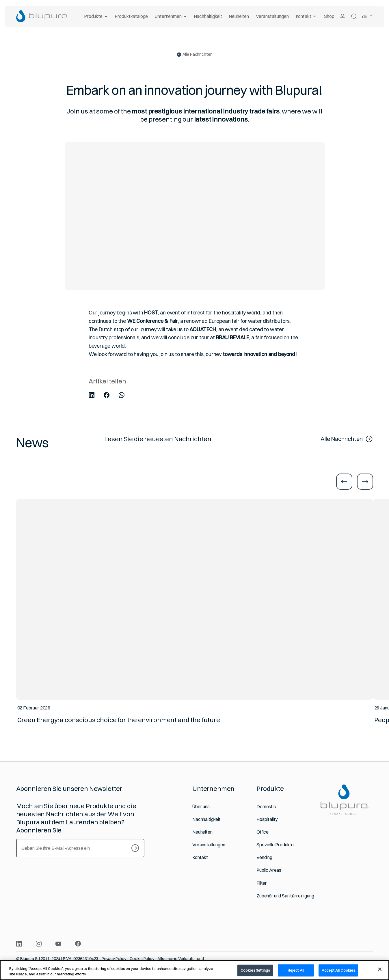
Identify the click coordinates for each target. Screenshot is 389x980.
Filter (262, 883)
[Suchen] (354, 16)
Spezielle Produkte (275, 845)
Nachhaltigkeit (208, 16)
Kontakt (306, 16)
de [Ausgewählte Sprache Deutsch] (368, 16)
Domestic (266, 807)
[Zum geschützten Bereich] (343, 16)
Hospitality (267, 819)
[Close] (380, 969)
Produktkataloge (131, 16)
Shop (329, 16)
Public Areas (269, 870)
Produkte (96, 16)
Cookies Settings (255, 970)
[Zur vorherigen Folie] (344, 482)
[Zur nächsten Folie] (365, 482)
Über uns (201, 807)
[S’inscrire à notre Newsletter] (135, 848)
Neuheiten (239, 16)
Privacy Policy (114, 959)
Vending (264, 857)
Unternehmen (171, 16)
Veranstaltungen (272, 16)
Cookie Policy (142, 959)
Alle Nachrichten (195, 54)
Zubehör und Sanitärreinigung (285, 896)
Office (263, 832)
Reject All (296, 970)
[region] (194, 970)
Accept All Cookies (338, 970)
